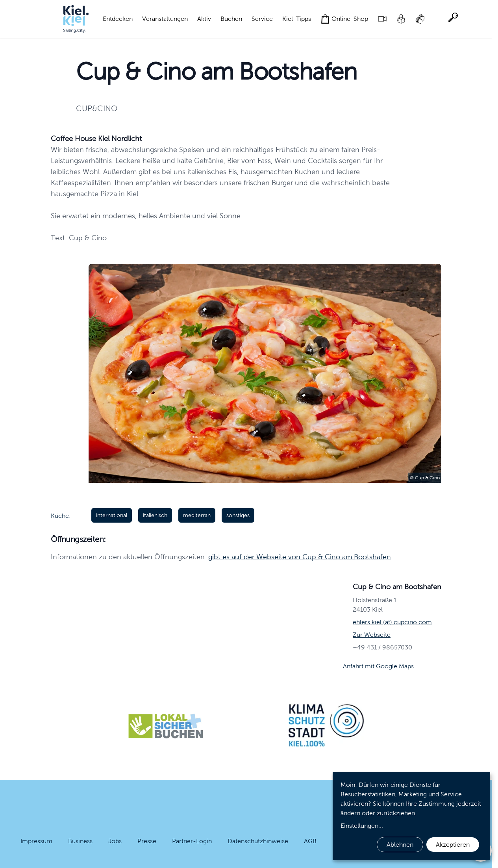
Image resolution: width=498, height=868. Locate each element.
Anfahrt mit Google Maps (378, 666)
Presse (147, 841)
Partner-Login (192, 841)
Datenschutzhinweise (258, 841)
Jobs (115, 841)
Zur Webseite (372, 635)
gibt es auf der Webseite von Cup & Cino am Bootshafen (300, 557)
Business (80, 841)
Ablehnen (400, 845)
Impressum (36, 841)
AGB (310, 841)
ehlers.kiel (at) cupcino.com (392, 622)
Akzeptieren (453, 845)
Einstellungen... (362, 826)
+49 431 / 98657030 (382, 647)
